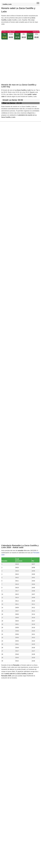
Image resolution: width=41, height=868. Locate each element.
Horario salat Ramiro (12, 478)
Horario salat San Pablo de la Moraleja (17, 512)
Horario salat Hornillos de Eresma (16, 503)
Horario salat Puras (11, 518)
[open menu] (38, 3)
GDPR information (7, 623)
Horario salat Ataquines (13, 493)
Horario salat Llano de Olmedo (15, 527)
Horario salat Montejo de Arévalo (15, 533)
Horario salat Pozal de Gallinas (15, 490)
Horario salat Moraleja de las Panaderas (18, 481)
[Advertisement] (20, 63)
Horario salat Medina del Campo (15, 521)
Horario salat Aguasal (12, 509)
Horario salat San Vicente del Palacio (17, 496)
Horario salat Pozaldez (12, 515)
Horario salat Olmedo (12, 484)
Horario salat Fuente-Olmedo (14, 506)
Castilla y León (7, 4)
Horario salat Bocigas (12, 487)
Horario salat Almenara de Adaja (15, 499)
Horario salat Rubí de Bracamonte (16, 530)
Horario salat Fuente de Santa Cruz (16, 524)
